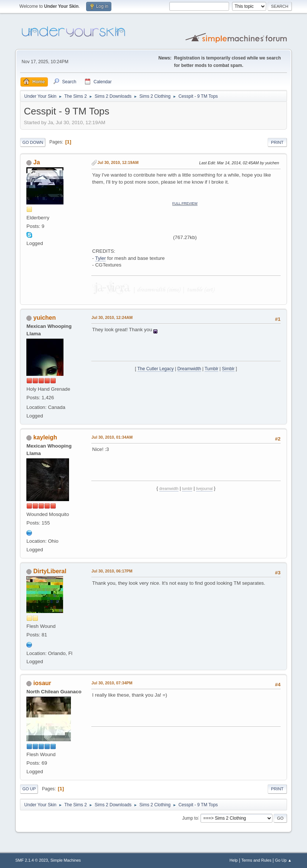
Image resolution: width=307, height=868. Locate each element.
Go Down (33, 142)
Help (233, 860)
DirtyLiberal (50, 571)
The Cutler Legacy (156, 369)
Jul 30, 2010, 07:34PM (112, 683)
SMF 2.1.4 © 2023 (32, 860)
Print (277, 142)
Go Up (29, 789)
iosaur (42, 683)
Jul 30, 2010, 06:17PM (112, 571)
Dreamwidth (189, 369)
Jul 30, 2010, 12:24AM (112, 317)
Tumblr (211, 369)
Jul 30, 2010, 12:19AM (118, 162)
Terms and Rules (256, 860)
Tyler (100, 258)
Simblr (228, 369)
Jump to (190, 818)
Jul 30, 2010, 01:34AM (112, 437)
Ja (37, 162)
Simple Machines (66, 860)
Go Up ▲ (283, 860)
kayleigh (45, 437)
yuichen (45, 318)
